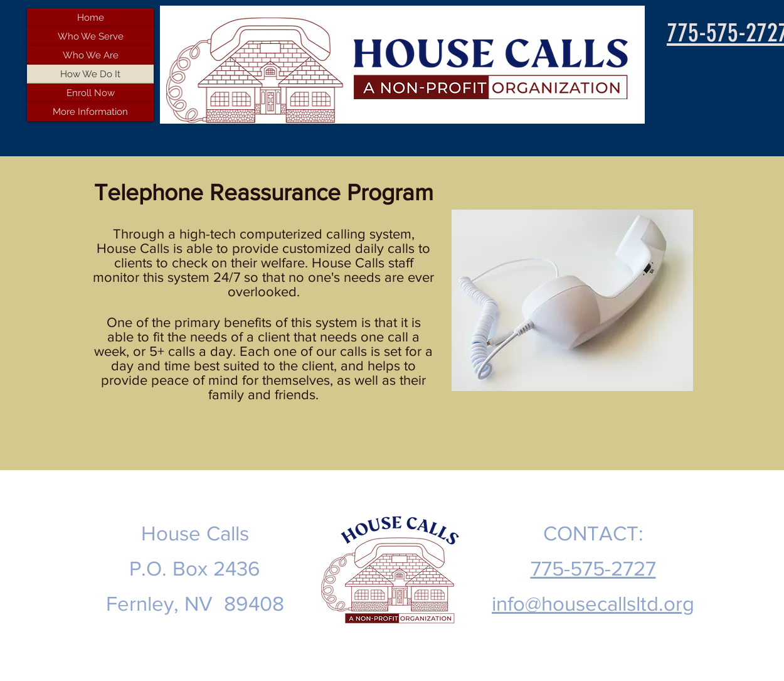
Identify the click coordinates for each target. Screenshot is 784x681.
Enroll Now (91, 93)
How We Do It (90, 74)
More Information (90, 112)
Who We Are (91, 55)
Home (91, 18)
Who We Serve (91, 36)
